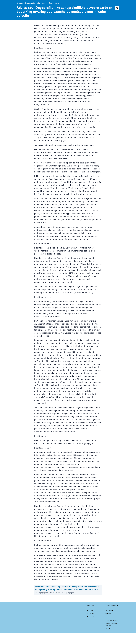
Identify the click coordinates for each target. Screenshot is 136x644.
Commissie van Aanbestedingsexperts (32, 14)
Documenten (54, 14)
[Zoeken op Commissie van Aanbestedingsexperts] (117, 19)
